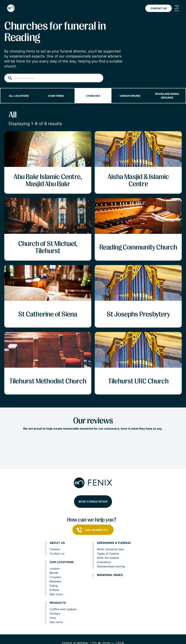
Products (58, 603)
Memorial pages (110, 575)
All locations (19, 96)
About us (57, 543)
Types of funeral (108, 554)
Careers (55, 549)
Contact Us (159, 8)
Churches (93, 96)
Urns (53, 618)
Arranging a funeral (114, 543)
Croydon (55, 577)
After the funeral (108, 558)
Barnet (54, 573)
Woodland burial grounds (167, 96)
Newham (55, 581)
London (55, 568)
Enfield (54, 590)
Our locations (62, 562)
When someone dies (110, 549)
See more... (57, 594)
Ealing (54, 586)
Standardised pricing (111, 566)
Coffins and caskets (63, 609)
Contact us (57, 554)
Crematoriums (130, 96)
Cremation (104, 562)
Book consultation (93, 501)
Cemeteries (56, 96)
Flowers (55, 613)
